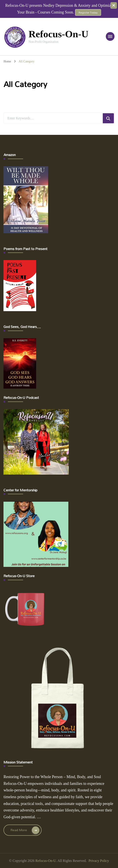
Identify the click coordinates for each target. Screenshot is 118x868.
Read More (19, 830)
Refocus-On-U (58, 34)
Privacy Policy (99, 861)
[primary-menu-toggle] (110, 36)
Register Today (88, 12)
